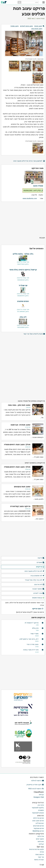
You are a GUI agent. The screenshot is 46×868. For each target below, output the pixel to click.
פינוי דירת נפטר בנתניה (31, 650)
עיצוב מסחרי (14, 26)
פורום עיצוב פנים (38, 821)
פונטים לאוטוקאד (38, 813)
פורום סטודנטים (38, 826)
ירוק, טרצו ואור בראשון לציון (29, 639)
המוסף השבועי (38, 589)
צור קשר (41, 857)
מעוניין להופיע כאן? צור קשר (34, 334)
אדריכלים (41, 836)
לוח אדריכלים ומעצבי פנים (34, 571)
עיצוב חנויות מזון (37, 29)
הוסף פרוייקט (38, 609)
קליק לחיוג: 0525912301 (33, 190)
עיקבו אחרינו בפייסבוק (35, 785)
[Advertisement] (23, 219)
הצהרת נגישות (39, 860)
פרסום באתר (39, 854)
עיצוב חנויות (38, 26)
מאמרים (41, 563)
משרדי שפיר (34, 634)
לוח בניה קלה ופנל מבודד (35, 580)
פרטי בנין (41, 805)
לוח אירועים (39, 585)
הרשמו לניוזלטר (37, 781)
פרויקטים (40, 567)
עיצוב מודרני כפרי (33, 644)
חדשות (41, 558)
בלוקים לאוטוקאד (38, 808)
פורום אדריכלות (39, 818)
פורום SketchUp (38, 831)
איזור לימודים (39, 593)
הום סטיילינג (40, 823)
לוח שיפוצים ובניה (37, 576)
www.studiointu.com (30, 198)
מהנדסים (41, 841)
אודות (42, 852)
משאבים (41, 810)
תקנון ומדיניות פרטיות (36, 849)
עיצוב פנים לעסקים (26, 26)
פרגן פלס (35, 628)
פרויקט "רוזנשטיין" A (32, 623)
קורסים (41, 795)
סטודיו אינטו (40, 18)
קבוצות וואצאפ (38, 598)
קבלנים (41, 844)
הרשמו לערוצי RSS (36, 789)
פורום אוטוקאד (39, 828)
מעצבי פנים (40, 839)
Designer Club (39, 797)
